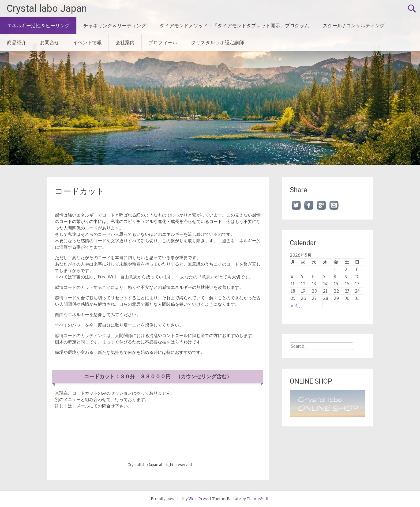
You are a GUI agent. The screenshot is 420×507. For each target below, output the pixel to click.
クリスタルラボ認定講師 (217, 42)
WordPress (199, 499)
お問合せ (50, 42)
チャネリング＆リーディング (115, 26)
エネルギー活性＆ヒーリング (38, 26)
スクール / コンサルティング (354, 26)
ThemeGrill (258, 499)
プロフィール (163, 42)
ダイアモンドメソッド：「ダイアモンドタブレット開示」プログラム (234, 26)
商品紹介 (17, 42)
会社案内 (125, 42)
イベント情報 (87, 42)
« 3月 (296, 305)
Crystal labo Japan (47, 9)
